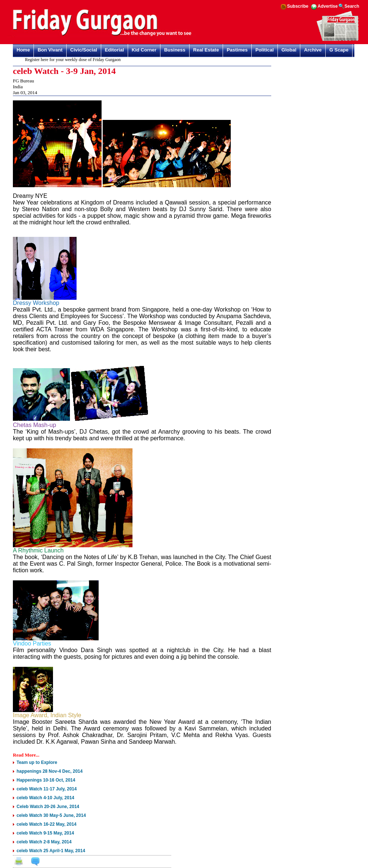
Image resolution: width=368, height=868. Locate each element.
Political (265, 50)
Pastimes (237, 50)
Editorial (114, 50)
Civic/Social (84, 50)
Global (289, 50)
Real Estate (206, 50)
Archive (313, 50)
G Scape (339, 50)
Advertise (328, 6)
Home (23, 50)
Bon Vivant (50, 50)
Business (175, 50)
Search (352, 6)
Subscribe (298, 6)
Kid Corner (144, 50)
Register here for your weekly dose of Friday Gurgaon (74, 60)
